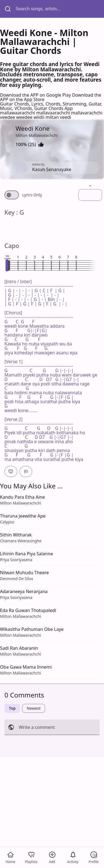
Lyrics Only (32, 195)
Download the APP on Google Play (36, 95)
